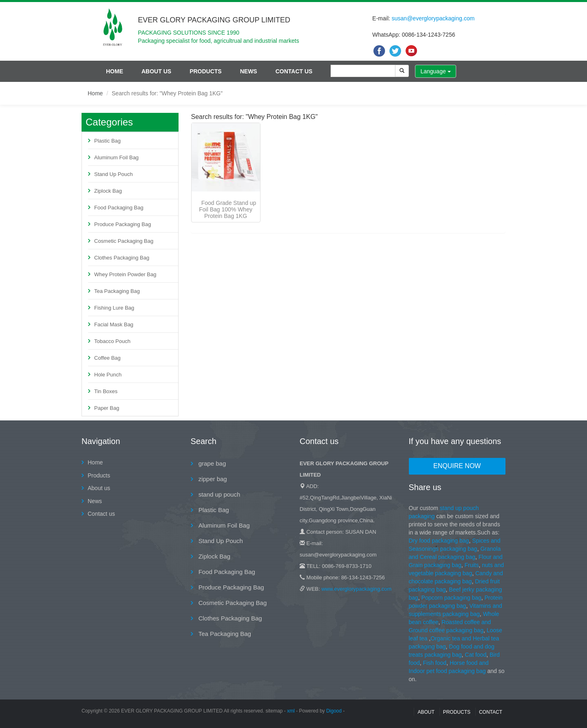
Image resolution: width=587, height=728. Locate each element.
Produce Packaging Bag (122, 224)
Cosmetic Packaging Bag (124, 241)
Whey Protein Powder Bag (125, 274)
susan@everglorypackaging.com (433, 18)
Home (115, 71)
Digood (334, 711)
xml (291, 711)
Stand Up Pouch (114, 174)
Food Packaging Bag (119, 208)
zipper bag (212, 479)
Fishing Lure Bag (114, 308)
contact (491, 712)
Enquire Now (457, 466)
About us (156, 71)
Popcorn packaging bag (451, 598)
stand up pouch (219, 494)
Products (206, 71)
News (249, 71)
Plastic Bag (107, 141)
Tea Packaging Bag (117, 291)
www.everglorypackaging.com (356, 589)
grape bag (212, 463)
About (426, 712)
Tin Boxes (106, 391)
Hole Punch (108, 375)
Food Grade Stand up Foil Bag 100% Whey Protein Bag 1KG (227, 209)
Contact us (294, 71)
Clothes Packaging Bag (122, 258)
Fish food (435, 663)
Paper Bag (107, 408)
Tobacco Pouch (112, 341)
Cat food (476, 655)
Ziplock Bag (108, 191)
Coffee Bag (107, 358)
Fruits (471, 565)
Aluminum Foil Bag (116, 157)
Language (435, 71)
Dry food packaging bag (439, 541)
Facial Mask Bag (114, 324)
